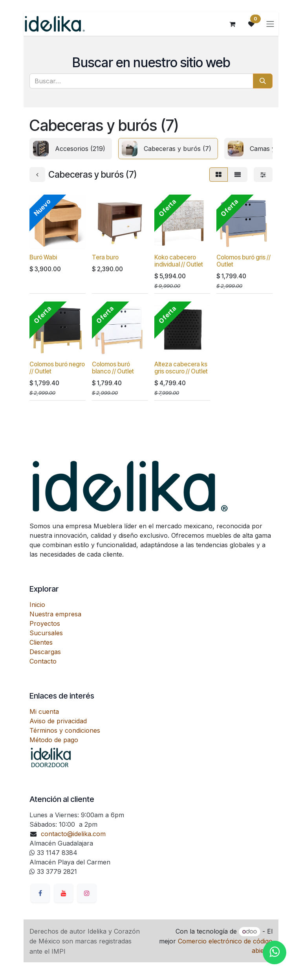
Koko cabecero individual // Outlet (179, 261)
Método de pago (54, 740)
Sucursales (46, 633)
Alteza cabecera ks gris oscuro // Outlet (181, 368)
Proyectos (45, 623)
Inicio (37, 605)
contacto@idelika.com (73, 834)
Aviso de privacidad (58, 721)
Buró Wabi (43, 257)
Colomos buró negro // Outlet (57, 368)
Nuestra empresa (55, 614)
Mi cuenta (44, 712)
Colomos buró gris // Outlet (243, 261)
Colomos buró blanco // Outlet (113, 368)
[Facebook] (40, 893)
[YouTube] (64, 893)
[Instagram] (87, 893)
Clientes (41, 642)
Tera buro (105, 257)
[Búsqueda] (263, 81)
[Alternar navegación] (271, 24)
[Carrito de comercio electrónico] (233, 24)
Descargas (45, 652)
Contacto (43, 661)
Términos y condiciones (65, 730)
